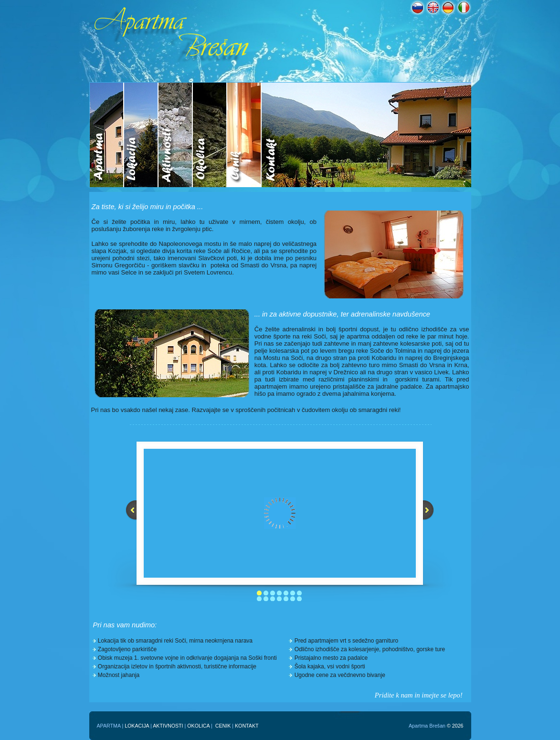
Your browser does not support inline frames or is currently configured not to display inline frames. (280, 135)
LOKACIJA (137, 726)
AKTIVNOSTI (168, 726)
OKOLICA (198, 726)
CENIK (223, 726)
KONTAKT (247, 726)
